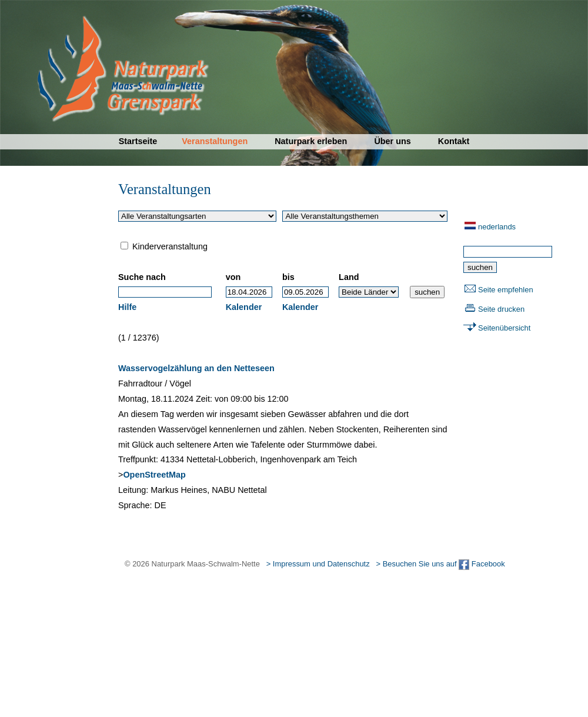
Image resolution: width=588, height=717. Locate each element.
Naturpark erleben (311, 141)
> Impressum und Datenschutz (318, 564)
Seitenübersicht (504, 328)
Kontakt (454, 141)
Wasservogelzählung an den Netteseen (196, 368)
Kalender (244, 307)
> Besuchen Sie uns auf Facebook (440, 564)
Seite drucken (501, 309)
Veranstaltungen (215, 141)
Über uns (392, 141)
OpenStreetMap (154, 475)
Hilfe (127, 307)
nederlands (497, 227)
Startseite (138, 141)
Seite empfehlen (506, 290)
